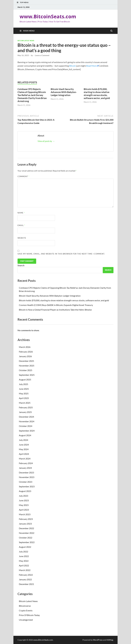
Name (21, 213)
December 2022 (26, 528)
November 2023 (27, 477)
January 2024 (25, 468)
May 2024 (24, 449)
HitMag (110, 640)
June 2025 (24, 389)
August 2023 (25, 491)
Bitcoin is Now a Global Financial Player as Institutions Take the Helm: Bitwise (55, 310)
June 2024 (24, 445)
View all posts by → (46, 141)
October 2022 (26, 538)
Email (21, 225)
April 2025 (24, 398)
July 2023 (24, 496)
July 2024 (24, 440)
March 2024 (25, 459)
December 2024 (26, 417)
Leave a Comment (42, 55)
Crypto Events (26, 610)
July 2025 (24, 384)
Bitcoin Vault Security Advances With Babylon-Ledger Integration (64, 92)
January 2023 (25, 524)
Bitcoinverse (25, 606)
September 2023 (27, 486)
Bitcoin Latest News (26, 41)
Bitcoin (73, 66)
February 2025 (26, 407)
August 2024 (25, 435)
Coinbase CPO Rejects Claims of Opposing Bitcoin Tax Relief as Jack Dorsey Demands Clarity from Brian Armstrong (32, 95)
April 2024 (24, 454)
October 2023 (26, 482)
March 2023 (25, 514)
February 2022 (26, 575)
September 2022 (27, 542)
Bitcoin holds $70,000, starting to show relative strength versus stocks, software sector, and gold (97, 94)
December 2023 (26, 472)
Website (22, 238)
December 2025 (26, 361)
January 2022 (25, 579)
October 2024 (26, 426)
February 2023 (26, 519)
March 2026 (25, 347)
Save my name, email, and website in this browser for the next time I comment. (61, 254)
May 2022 (24, 561)
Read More (91, 66)
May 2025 (24, 393)
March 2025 (25, 403)
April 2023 (24, 510)
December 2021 (26, 584)
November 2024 (27, 421)
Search (21, 265)
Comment (23, 176)
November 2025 (27, 366)
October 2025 (26, 370)
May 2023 (24, 505)
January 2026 (25, 356)
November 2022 (27, 533)
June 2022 (24, 556)
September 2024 (27, 431)
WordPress (98, 640)
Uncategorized (26, 620)
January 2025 (25, 412)
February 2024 (26, 463)
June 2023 (24, 500)
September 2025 (27, 375)
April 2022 (24, 565)
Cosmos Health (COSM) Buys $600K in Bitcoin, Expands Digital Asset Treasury (56, 305)
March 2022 (25, 570)
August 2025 (25, 379)
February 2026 (26, 352)
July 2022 (24, 552)
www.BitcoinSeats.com (48, 16)
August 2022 (25, 547)
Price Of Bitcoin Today (29, 615)
